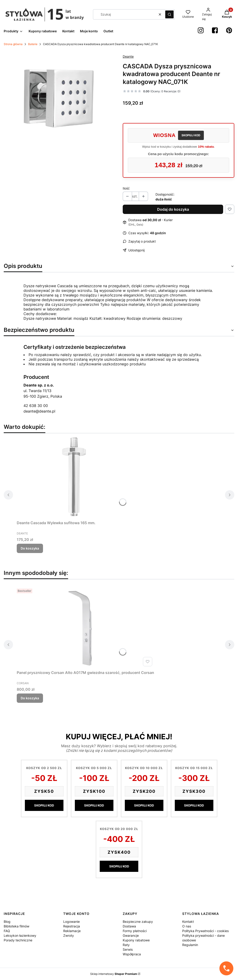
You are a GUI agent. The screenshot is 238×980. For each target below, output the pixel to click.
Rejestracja (72, 926)
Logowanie (71, 922)
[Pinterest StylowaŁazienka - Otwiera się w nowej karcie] (229, 30)
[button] (169, 14)
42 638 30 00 (36, 406)
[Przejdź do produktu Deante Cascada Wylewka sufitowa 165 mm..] (75, 478)
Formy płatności (135, 931)
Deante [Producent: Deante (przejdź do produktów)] (128, 56)
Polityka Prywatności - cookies (205, 931)
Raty (126, 945)
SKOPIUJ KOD (191, 135)
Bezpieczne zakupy (138, 922)
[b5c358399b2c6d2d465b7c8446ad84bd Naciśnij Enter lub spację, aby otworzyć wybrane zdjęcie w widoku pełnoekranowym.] (59, 99)
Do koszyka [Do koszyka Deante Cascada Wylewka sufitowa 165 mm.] (30, 548)
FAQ (7, 931)
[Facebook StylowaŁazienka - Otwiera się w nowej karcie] (215, 30)
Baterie (33, 44)
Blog (7, 922)
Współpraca (132, 954)
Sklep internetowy (114, 974)
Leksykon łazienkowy (20, 935)
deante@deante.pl (39, 411)
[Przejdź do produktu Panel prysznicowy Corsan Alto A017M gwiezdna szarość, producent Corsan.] (86, 627)
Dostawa (129, 926)
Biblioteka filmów (17, 926)
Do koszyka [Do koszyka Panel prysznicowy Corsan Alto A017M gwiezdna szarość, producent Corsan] (30, 698)
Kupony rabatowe (136, 940)
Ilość (126, 188)
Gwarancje (131, 935)
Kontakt (188, 922)
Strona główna (13, 44)
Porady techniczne (18, 940)
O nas (187, 926)
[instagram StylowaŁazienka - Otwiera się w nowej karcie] (201, 30)
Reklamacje (72, 931)
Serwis (128, 949)
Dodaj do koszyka (173, 209)
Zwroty (69, 935)
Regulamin (190, 945)
